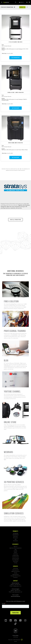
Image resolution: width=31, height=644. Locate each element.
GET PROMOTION (15, 58)
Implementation (15, 574)
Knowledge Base (16, 560)
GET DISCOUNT (16, 108)
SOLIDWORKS (16, 533)
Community (16, 554)
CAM (15, 539)
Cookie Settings (16, 637)
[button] (22, 2)
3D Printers (16, 536)
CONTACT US (22, 7)
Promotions (15, 541)
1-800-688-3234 (17, 585)
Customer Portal (16, 557)
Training (15, 563)
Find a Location (16, 595)
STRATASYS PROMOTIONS (8, 7)
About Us (15, 547)
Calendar (15, 551)
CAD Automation (16, 570)
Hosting (16, 573)
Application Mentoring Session (15, 548)
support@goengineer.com (17, 592)
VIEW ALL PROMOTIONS (15, 220)
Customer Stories (16, 558)
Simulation (15, 577)
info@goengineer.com (17, 586)
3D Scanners (15, 538)
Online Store (16, 561)
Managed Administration (16, 576)
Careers (15, 552)
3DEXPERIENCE (16, 535)
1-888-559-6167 (17, 590)
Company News (16, 555)
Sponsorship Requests (15, 596)
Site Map (15, 641)
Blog (16, 549)
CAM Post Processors (16, 571)
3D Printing (15, 568)
